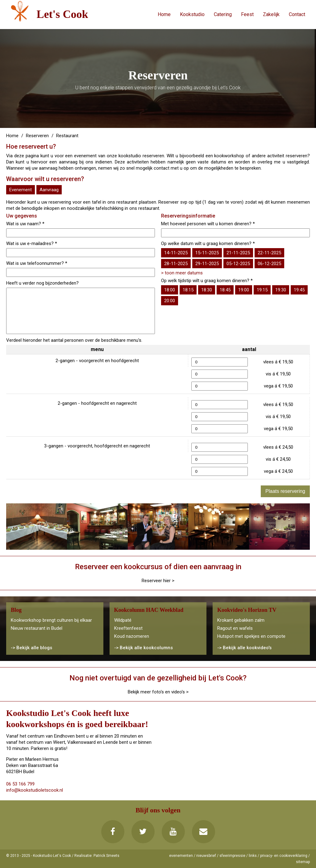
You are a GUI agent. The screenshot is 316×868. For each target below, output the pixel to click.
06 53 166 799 (20, 784)
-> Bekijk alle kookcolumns (143, 648)
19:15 (262, 290)
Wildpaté (123, 620)
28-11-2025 (176, 264)
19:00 (244, 290)
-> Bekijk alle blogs (31, 648)
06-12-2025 (269, 264)
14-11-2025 (176, 253)
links (253, 856)
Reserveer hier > (158, 581)
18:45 (225, 290)
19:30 (281, 290)
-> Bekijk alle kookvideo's (244, 648)
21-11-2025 (238, 253)
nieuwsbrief (206, 856)
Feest (247, 14)
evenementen (181, 856)
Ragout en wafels (235, 628)
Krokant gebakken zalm (241, 620)
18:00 (170, 290)
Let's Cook (62, 14)
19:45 (299, 290)
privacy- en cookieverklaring (284, 856)
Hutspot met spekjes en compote (251, 636)
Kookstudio (192, 14)
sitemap (303, 862)
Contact (297, 14)
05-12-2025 (238, 264)
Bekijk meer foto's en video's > (158, 692)
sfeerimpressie (232, 856)
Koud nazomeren (132, 636)
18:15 (188, 290)
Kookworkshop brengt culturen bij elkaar (51, 620)
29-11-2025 (207, 264)
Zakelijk (271, 14)
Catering (223, 14)
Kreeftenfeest (128, 628)
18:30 (207, 290)
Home (164, 14)
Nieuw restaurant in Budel (37, 628)
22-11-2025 (269, 253)
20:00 (170, 301)
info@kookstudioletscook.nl (35, 790)
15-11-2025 (207, 253)
